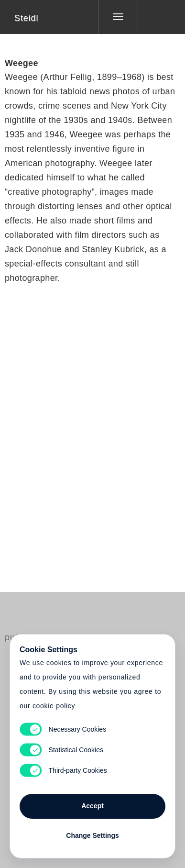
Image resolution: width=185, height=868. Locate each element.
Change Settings (92, 835)
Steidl (26, 18)
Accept (92, 806)
